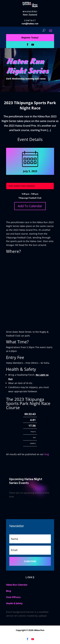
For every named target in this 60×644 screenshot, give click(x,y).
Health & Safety (14, 603)
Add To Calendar (30, 206)
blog (47, 454)
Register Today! (30, 38)
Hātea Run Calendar (17, 585)
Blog (9, 591)
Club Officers (13, 597)
